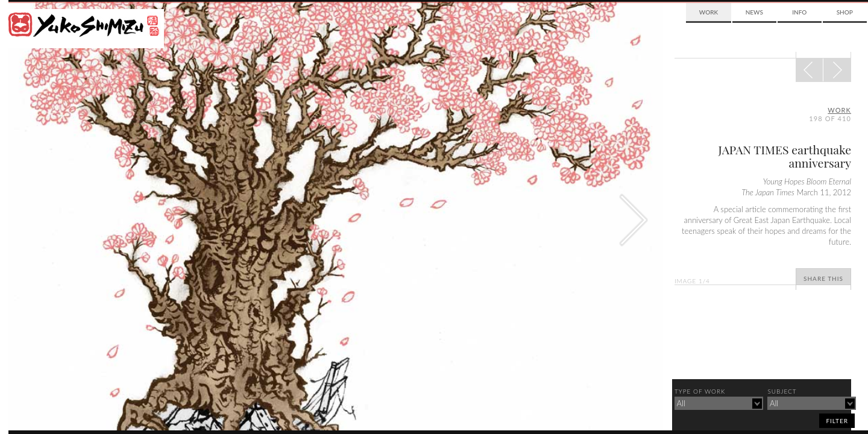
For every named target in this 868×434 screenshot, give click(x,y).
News (754, 12)
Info (799, 12)
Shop (845, 12)
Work (709, 12)
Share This (823, 278)
